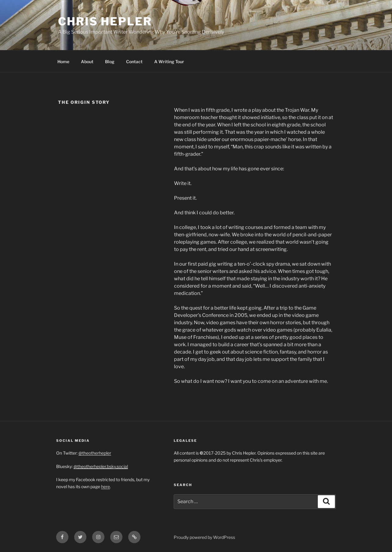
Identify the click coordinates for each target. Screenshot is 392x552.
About (87, 62)
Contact (134, 62)
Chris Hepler (105, 21)
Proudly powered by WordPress (204, 537)
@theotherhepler (95, 453)
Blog (110, 62)
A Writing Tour (169, 62)
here (105, 487)
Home (63, 62)
